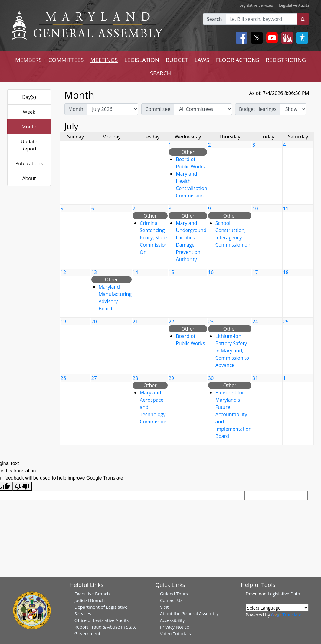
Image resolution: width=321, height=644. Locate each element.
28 (135, 378)
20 (94, 322)
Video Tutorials (175, 633)
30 (211, 378)
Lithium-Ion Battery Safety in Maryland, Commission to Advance (232, 351)
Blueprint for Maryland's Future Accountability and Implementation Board (233, 414)
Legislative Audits (294, 5)
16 (211, 272)
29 (171, 378)
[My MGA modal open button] (286, 38)
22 (171, 322)
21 (135, 322)
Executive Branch (92, 594)
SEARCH (160, 73)
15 (171, 272)
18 (286, 272)
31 (255, 378)
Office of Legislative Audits (102, 620)
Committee (158, 109)
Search (214, 19)
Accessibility (172, 620)
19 (63, 322)
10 (255, 209)
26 (63, 378)
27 (94, 378)
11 (286, 209)
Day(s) (29, 97)
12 (63, 272)
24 (255, 322)
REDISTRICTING (286, 60)
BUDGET (177, 60)
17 (255, 272)
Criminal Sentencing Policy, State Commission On (154, 238)
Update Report (29, 145)
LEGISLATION (142, 60)
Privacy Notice (175, 627)
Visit (164, 607)
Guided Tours (174, 594)
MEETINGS (104, 60)
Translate (286, 615)
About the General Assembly (189, 613)
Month (29, 127)
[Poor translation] (22, 486)
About (29, 178)
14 (135, 272)
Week (29, 112)
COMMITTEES (66, 60)
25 (286, 322)
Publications (29, 163)
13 (94, 272)
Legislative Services (256, 5)
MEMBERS (28, 60)
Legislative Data (284, 594)
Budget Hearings (258, 109)
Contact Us (171, 600)
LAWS (202, 60)
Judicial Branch (90, 600)
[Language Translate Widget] (277, 608)
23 (211, 322)
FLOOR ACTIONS (238, 60)
